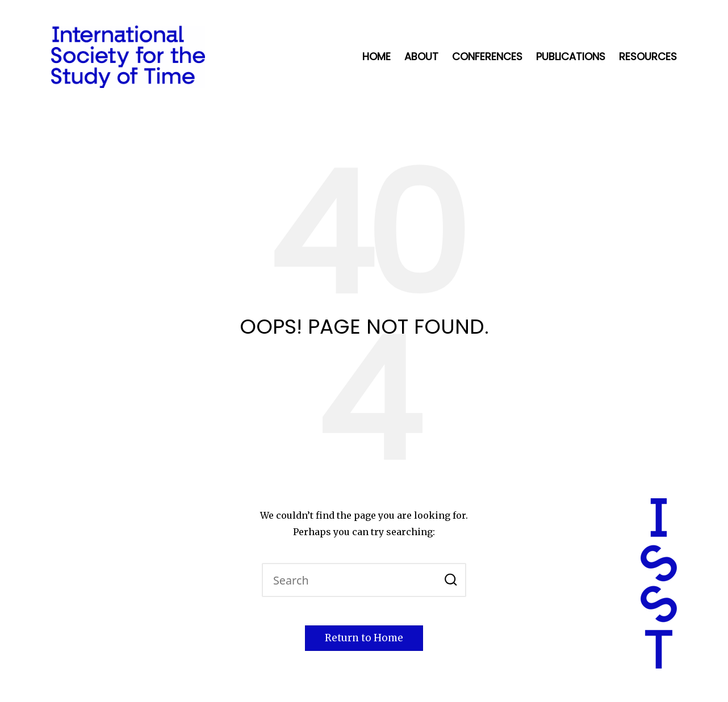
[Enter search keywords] (364, 580)
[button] (451, 580)
